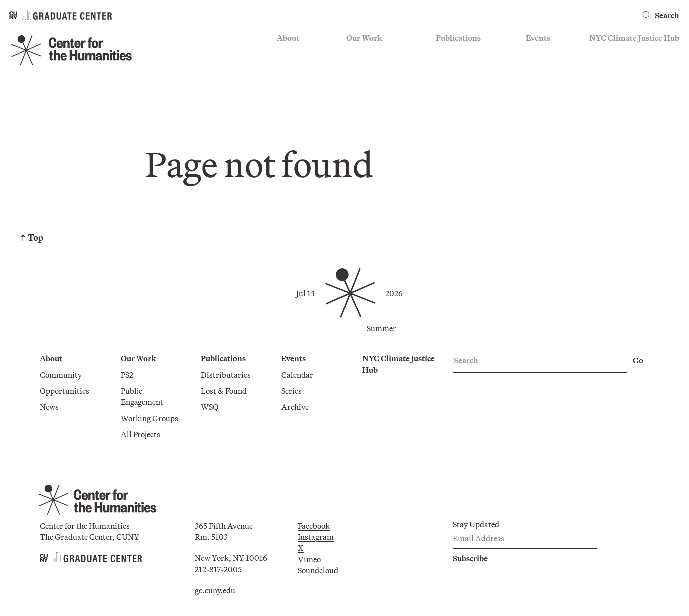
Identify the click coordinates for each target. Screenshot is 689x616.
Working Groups (149, 418)
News (49, 407)
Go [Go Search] (638, 360)
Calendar (297, 375)
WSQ (210, 407)
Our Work (364, 38)
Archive (295, 407)
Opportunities (65, 391)
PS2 (127, 375)
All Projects (140, 434)
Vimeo (309, 559)
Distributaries (226, 375)
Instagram (316, 537)
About (288, 38)
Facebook (314, 526)
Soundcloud (318, 570)
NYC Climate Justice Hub (634, 38)
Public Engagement (142, 396)
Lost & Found (224, 391)
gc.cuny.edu (215, 590)
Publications (458, 38)
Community (61, 375)
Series (292, 391)
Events (538, 38)
